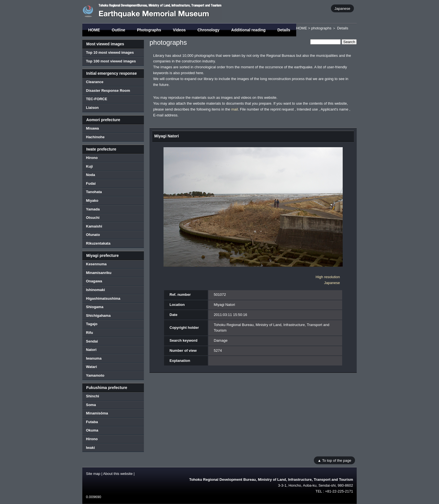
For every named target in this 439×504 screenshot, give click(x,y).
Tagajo (92, 324)
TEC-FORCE (97, 99)
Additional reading (248, 30)
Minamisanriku (99, 273)
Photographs (149, 30)
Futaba (92, 422)
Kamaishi (94, 226)
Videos (179, 30)
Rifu (89, 333)
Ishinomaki (95, 290)
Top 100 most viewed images (111, 61)
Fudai (91, 183)
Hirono (92, 158)
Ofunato (93, 235)
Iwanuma (94, 358)
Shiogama (95, 307)
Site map (93, 474)
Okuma (92, 430)
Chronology (208, 30)
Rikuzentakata (98, 243)
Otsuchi (93, 218)
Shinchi (93, 396)
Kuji (89, 166)
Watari (91, 367)
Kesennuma (96, 264)
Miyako (92, 201)
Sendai (92, 341)
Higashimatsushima (103, 298)
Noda (91, 175)
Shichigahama (98, 316)
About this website (118, 474)
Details (284, 30)
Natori (91, 350)
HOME (94, 30)
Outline (118, 30)
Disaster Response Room (108, 91)
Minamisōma (97, 413)
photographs (321, 28)
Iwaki (90, 448)
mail (235, 109)
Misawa (92, 128)
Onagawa (94, 281)
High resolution (328, 277)
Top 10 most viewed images (110, 52)
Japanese (342, 8)
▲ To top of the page (334, 460)
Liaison (92, 108)
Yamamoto (95, 375)
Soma (91, 405)
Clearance (95, 82)
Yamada (93, 209)
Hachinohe (95, 137)
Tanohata (94, 192)
